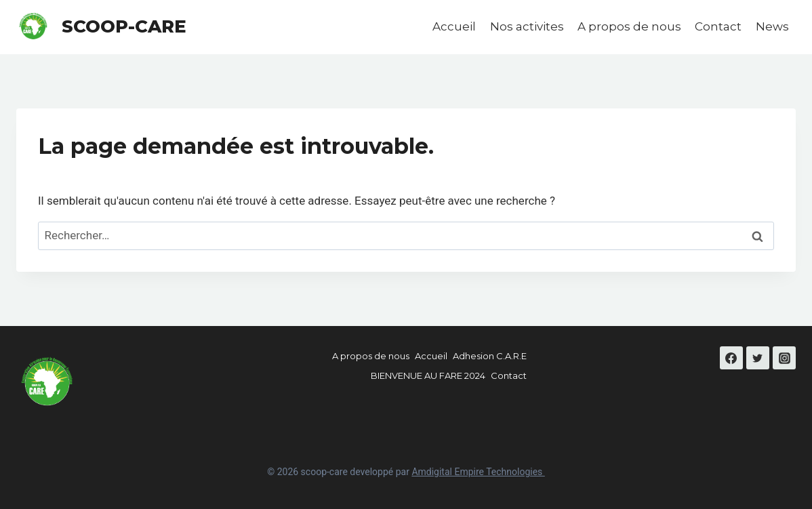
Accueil (454, 26)
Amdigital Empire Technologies (478, 472)
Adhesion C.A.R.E (490, 356)
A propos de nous (629, 26)
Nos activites (527, 26)
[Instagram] (784, 358)
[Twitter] (758, 358)
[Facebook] (731, 358)
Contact (718, 26)
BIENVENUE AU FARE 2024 (428, 375)
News (772, 26)
